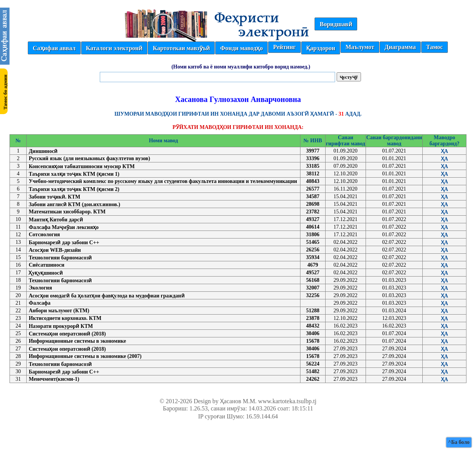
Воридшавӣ (336, 24)
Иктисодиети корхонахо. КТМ (65, 318)
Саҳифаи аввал (54, 48)
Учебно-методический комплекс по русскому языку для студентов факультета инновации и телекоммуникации (163, 181)
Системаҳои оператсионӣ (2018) (67, 334)
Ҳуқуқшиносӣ (46, 273)
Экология (40, 288)
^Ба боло (459, 442)
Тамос (434, 47)
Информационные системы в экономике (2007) (85, 356)
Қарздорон (321, 48)
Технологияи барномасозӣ (60, 258)
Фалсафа (39, 303)
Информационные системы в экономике (77, 341)
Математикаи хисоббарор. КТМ (67, 212)
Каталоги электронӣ (114, 48)
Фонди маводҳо (241, 48)
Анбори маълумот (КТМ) (59, 311)
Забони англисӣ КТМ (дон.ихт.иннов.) (74, 204)
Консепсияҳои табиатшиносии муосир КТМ (81, 166)
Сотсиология (44, 235)
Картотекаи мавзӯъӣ (181, 48)
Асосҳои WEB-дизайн (55, 250)
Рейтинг (284, 47)
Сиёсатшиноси (46, 265)
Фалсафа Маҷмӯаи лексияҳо (64, 227)
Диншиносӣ (43, 151)
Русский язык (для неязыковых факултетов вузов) (89, 158)
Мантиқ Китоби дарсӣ (56, 220)
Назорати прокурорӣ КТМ (61, 326)
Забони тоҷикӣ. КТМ (54, 197)
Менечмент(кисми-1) (54, 379)
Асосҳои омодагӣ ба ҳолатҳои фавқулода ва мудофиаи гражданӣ (106, 296)
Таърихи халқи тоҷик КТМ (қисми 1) (74, 174)
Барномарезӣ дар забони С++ (64, 242)
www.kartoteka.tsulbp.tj (287, 401)
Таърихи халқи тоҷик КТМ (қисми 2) (74, 189)
